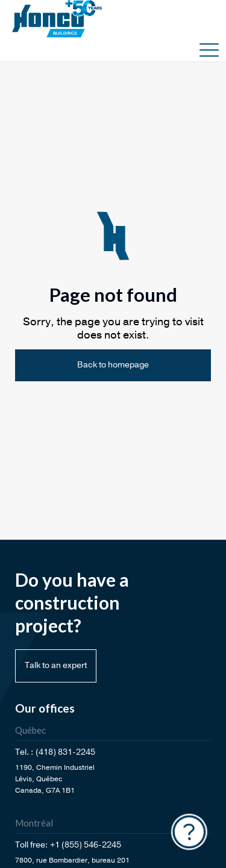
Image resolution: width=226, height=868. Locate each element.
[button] (209, 49)
